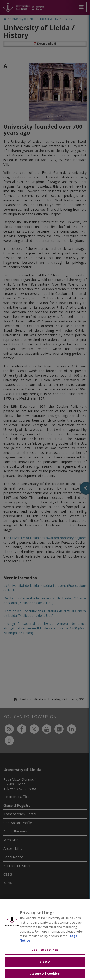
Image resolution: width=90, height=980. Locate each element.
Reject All (45, 965)
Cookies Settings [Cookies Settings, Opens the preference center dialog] (45, 953)
